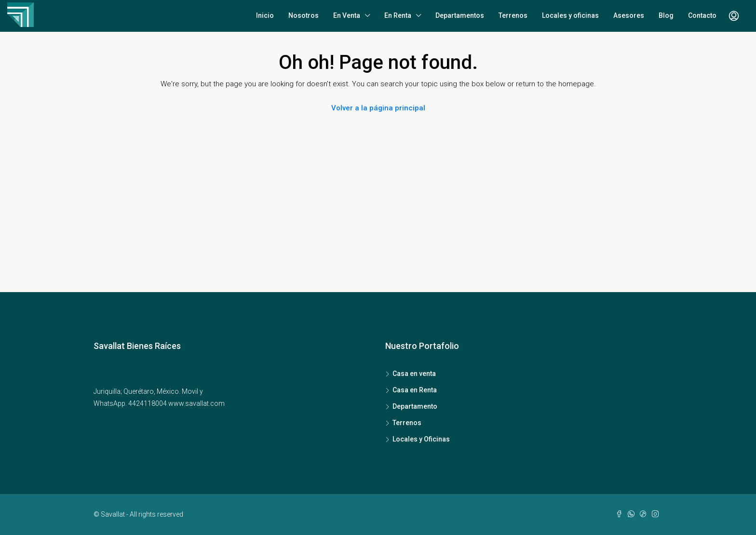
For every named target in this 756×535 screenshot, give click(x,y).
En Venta (347, 15)
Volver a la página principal (378, 108)
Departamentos (460, 15)
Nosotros (304, 15)
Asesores (629, 15)
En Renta (398, 15)
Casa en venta (414, 374)
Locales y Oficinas (421, 439)
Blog (666, 15)
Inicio (265, 15)
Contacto (702, 15)
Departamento (415, 406)
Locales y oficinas (570, 15)
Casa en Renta (415, 390)
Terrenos (513, 15)
